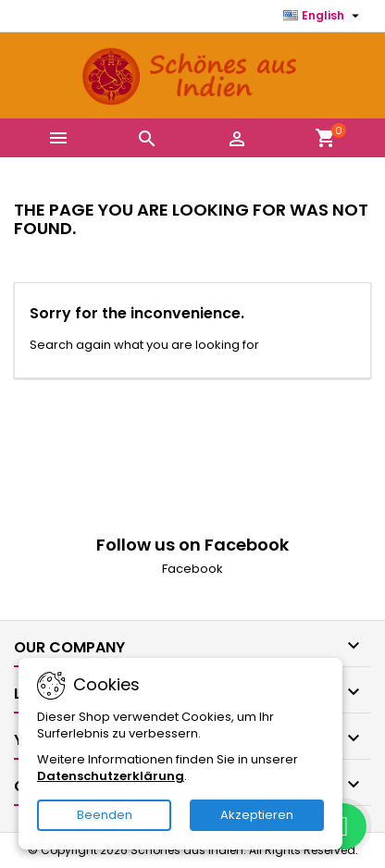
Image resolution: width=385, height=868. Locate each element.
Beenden (105, 815)
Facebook (192, 569)
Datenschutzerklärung (111, 776)
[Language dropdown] (323, 16)
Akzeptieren (257, 815)
